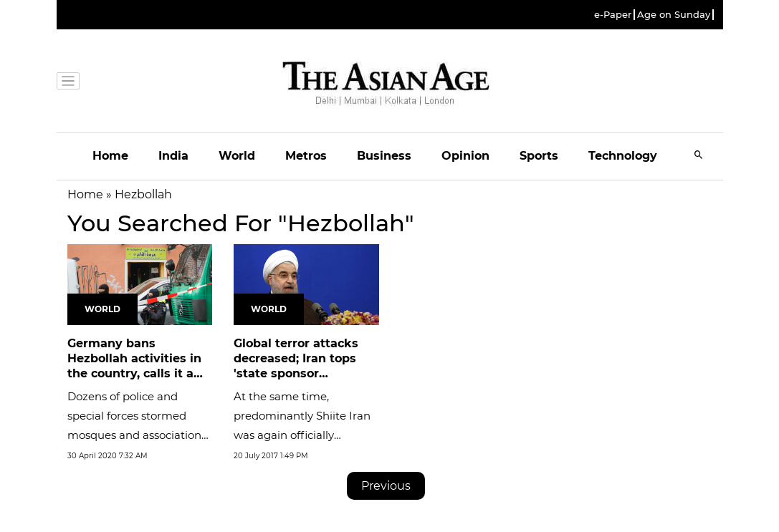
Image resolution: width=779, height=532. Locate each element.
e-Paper (613, 15)
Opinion (465, 156)
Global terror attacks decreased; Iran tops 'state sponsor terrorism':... (296, 366)
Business (384, 156)
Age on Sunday (674, 15)
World (237, 156)
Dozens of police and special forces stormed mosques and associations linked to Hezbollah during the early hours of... (138, 435)
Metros (306, 156)
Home (110, 156)
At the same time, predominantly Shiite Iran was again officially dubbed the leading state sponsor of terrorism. (302, 435)
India (173, 156)
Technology (623, 156)
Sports (539, 156)
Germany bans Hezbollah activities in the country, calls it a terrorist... (134, 366)
